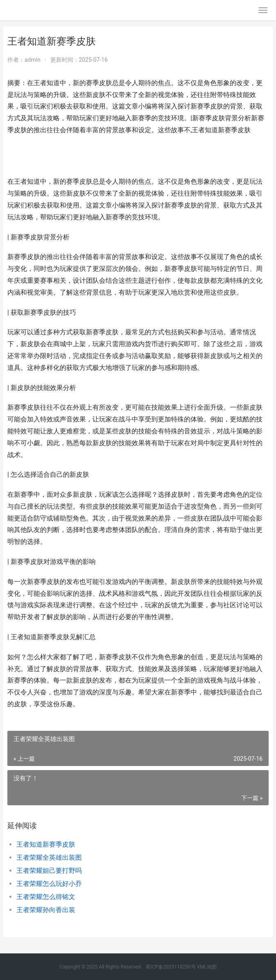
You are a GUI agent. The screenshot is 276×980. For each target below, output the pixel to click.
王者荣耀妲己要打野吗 (49, 871)
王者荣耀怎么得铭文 (46, 897)
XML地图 (207, 967)
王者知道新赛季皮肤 (46, 844)
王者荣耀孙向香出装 (46, 910)
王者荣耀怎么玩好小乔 (49, 884)
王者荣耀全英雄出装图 (49, 857)
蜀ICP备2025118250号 (171, 967)
